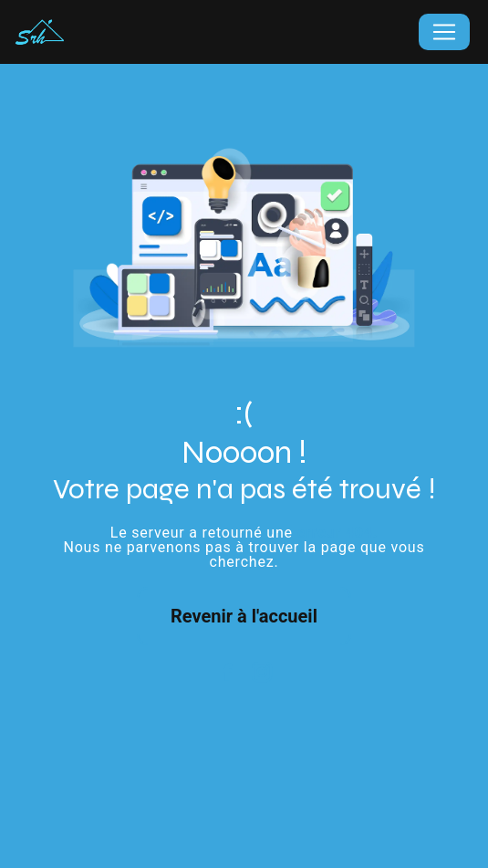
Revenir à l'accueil (244, 616)
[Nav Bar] (444, 32)
